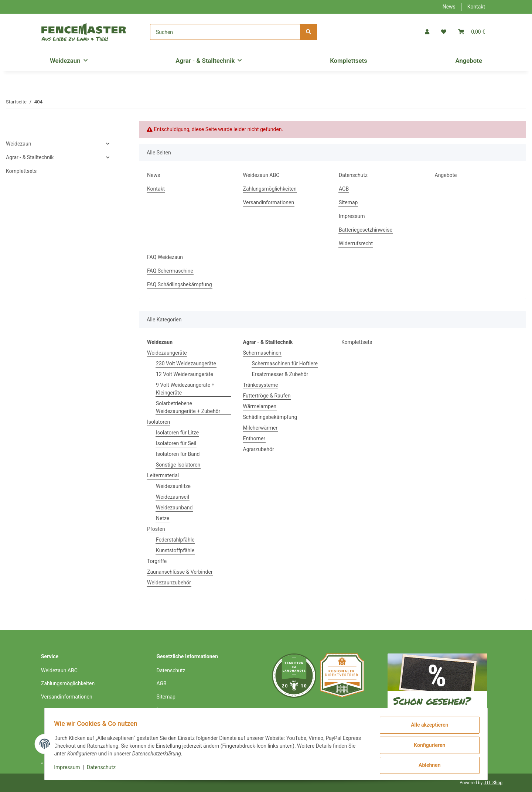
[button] (427, 32)
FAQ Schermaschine (170, 271)
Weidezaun (18, 144)
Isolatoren (158, 422)
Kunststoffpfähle (175, 550)
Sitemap (348, 202)
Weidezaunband (174, 508)
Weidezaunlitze (173, 486)
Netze (163, 518)
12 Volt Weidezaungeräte (185, 374)
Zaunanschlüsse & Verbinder (180, 572)
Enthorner (254, 438)
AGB (344, 189)
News (449, 7)
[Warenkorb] (472, 32)
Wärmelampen (260, 406)
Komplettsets (357, 342)
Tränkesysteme (261, 385)
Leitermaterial (163, 475)
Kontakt (476, 7)
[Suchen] (225, 32)
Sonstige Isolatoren (178, 465)
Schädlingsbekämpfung (270, 417)
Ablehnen (427, 766)
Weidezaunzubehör (169, 583)
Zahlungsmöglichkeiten (270, 189)
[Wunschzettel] (444, 32)
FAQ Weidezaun (165, 257)
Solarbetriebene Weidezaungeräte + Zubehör (188, 407)
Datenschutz (353, 175)
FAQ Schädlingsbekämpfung (180, 284)
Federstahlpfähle (175, 540)
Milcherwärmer (260, 428)
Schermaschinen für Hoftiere (285, 363)
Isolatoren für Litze (177, 433)
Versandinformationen (269, 202)
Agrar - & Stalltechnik (30, 157)
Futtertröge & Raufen (267, 396)
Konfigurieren (427, 747)
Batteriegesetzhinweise (366, 230)
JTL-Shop (493, 783)
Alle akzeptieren (427, 727)
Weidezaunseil (173, 497)
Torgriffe (157, 561)
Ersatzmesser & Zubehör (280, 374)
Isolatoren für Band (178, 454)
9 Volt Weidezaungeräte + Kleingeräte (185, 389)
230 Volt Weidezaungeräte (186, 363)
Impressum (352, 216)
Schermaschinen (262, 353)
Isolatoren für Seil (176, 443)
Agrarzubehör (259, 449)
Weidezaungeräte (167, 353)
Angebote (469, 61)
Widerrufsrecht (356, 243)
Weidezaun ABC (261, 175)
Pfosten (156, 529)
